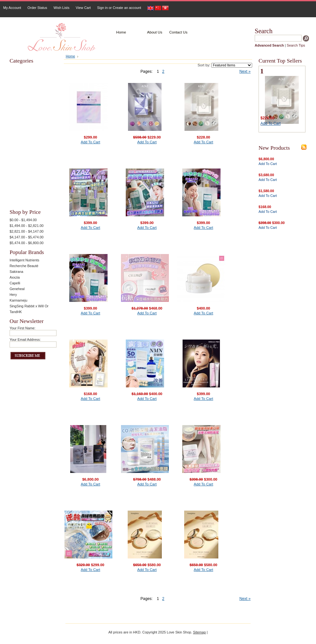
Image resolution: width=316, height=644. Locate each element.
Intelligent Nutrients (24, 260)
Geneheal (17, 289)
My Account (12, 8)
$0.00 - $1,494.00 (23, 220)
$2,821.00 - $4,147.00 (26, 231)
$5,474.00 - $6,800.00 (26, 243)
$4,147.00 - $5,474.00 (26, 237)
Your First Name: (23, 328)
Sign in (102, 8)
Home (70, 56)
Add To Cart (90, 142)
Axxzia (15, 277)
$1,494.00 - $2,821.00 (26, 226)
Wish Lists (62, 8)
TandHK (16, 312)
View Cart (83, 8)
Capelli (15, 283)
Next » (245, 71)
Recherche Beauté (24, 266)
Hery (13, 295)
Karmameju (19, 300)
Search (264, 31)
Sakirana (16, 272)
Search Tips (296, 45)
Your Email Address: (25, 340)
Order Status (37, 8)
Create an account (127, 8)
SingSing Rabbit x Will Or (29, 306)
